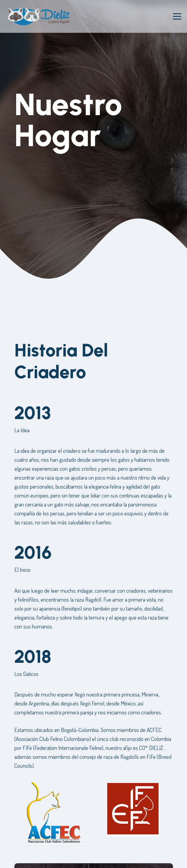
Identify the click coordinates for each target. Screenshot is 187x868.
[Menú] (177, 16)
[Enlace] (39, 16)
